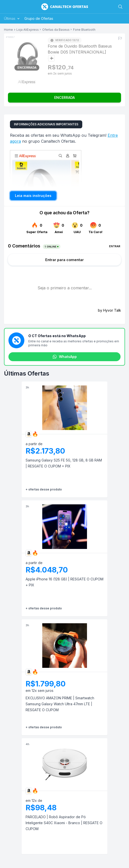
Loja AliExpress (28, 30)
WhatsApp (65, 357)
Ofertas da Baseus (56, 30)
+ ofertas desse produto (44, 489)
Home (8, 30)
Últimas (12, 18)
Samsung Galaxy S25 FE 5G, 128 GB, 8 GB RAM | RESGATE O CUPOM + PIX (64, 463)
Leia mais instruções (33, 196)
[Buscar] (120, 7)
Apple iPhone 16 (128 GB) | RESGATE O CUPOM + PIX (64, 582)
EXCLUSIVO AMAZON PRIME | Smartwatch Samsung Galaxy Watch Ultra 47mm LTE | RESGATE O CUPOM (60, 704)
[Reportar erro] (120, 38)
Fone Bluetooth (84, 30)
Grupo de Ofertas (39, 18)
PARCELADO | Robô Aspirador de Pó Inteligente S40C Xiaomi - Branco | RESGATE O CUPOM (64, 823)
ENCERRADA (64, 97)
